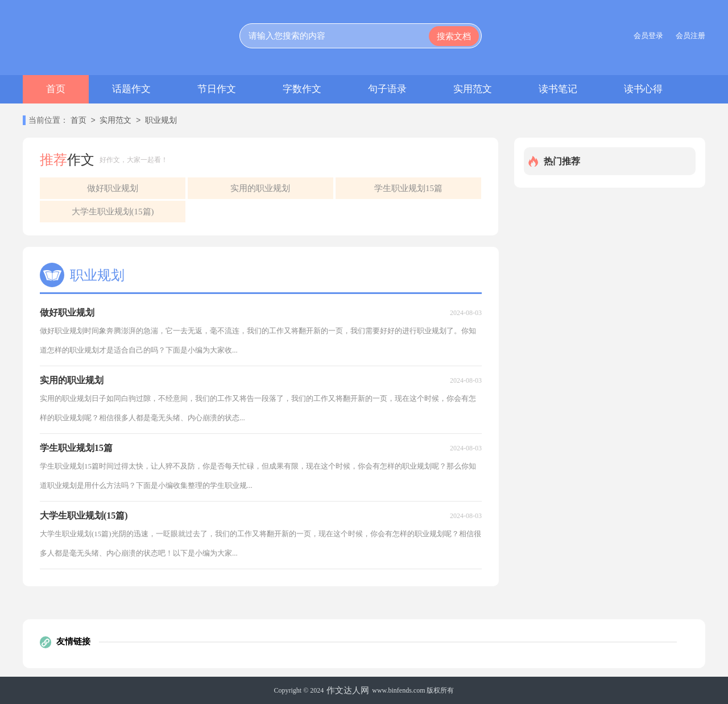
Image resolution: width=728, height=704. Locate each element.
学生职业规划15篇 (408, 188)
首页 (56, 89)
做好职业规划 (113, 188)
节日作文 (217, 89)
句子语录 (387, 89)
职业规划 (161, 121)
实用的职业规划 (260, 188)
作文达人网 (348, 690)
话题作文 (131, 89)
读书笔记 (558, 89)
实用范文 (473, 89)
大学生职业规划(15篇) (113, 212)
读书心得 (643, 89)
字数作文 (302, 89)
